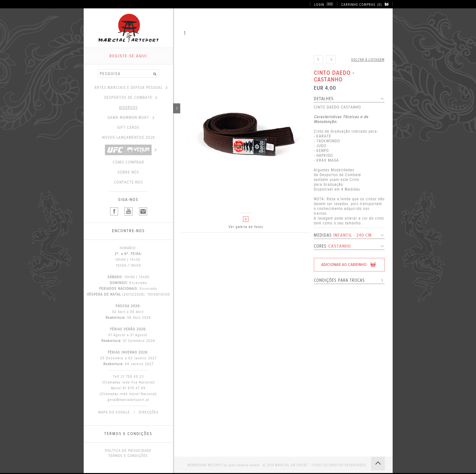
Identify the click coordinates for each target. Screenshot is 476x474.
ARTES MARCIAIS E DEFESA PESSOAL (131, 88)
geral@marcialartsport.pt (128, 400)
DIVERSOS (146, 108)
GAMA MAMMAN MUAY (131, 118)
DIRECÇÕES (149, 412)
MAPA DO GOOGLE (114, 412)
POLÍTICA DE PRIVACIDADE (128, 450)
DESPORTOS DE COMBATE (131, 98)
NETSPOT (215, 465)
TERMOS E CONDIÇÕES (128, 456)
